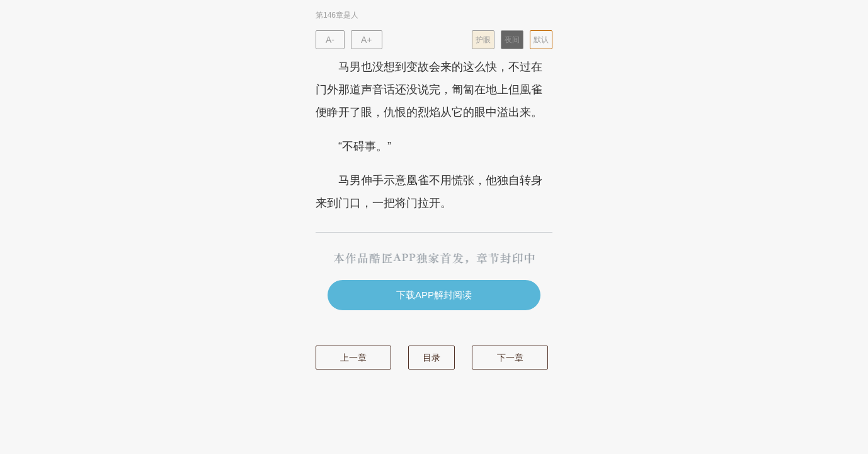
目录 (431, 358)
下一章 (510, 358)
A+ (367, 40)
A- (330, 40)
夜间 (512, 40)
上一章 (353, 358)
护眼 (483, 40)
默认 (541, 40)
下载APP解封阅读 (434, 295)
